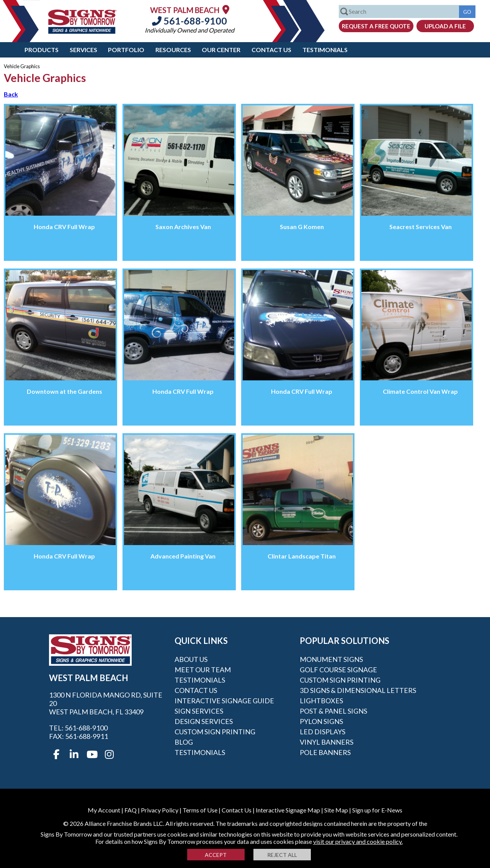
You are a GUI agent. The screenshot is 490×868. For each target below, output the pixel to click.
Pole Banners (325, 752)
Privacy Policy (160, 810)
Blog (184, 742)
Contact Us (271, 50)
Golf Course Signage (338, 670)
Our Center (221, 50)
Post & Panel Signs (333, 711)
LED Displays (323, 732)
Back (11, 94)
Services (83, 50)
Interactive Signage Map (288, 810)
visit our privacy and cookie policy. (358, 841)
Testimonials (325, 50)
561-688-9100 (189, 21)
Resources (173, 50)
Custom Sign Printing (215, 732)
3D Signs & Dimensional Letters (358, 690)
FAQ (131, 810)
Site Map (336, 810)
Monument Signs (331, 659)
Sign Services (199, 711)
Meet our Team (203, 670)
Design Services (204, 721)
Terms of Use (200, 810)
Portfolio (126, 50)
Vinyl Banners (327, 742)
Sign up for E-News (377, 810)
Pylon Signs (321, 721)
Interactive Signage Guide (224, 701)
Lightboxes (321, 701)
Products (42, 50)
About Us (191, 659)
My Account (104, 810)
